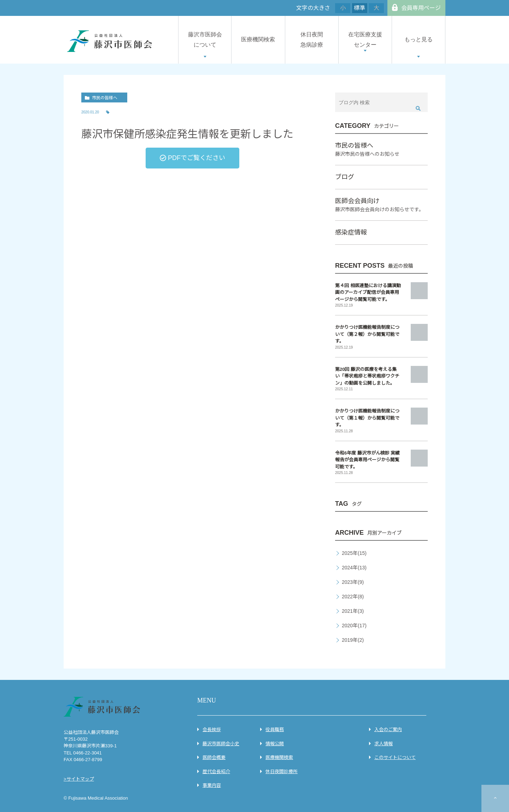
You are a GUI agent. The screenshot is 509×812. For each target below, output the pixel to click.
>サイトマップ (79, 779)
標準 (359, 8)
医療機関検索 (258, 39)
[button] (192, 158)
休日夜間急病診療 (312, 40)
